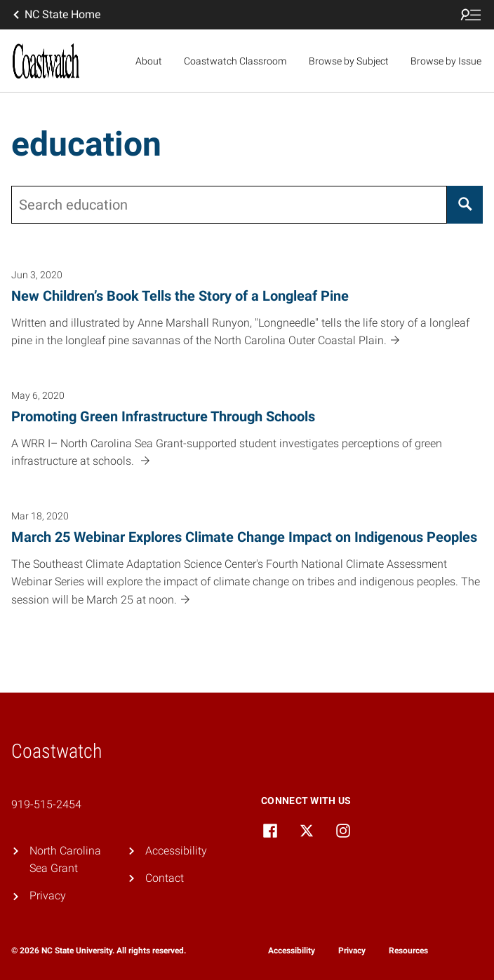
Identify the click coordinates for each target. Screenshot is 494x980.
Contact (165, 878)
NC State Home (55, 15)
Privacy (48, 896)
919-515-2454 (46, 804)
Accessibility (176, 851)
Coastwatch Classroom (235, 61)
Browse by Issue (446, 61)
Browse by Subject (349, 61)
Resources (408, 951)
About (149, 61)
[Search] (465, 205)
